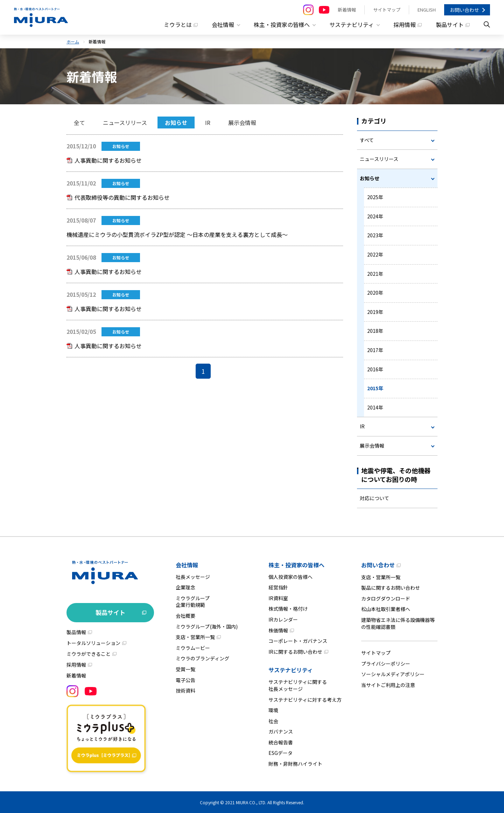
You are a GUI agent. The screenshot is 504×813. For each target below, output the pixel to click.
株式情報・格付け (288, 609)
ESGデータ (281, 753)
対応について (374, 498)
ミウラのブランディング (202, 658)
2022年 (375, 254)
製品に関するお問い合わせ (391, 587)
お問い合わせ (464, 10)
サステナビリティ (291, 670)
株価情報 (278, 630)
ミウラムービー (193, 647)
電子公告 (185, 680)
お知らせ (176, 122)
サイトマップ (387, 10)
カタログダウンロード (386, 598)
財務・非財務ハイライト (295, 763)
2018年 (375, 331)
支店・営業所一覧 (195, 637)
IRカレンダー (283, 619)
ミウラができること (89, 653)
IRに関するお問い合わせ (295, 651)
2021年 (375, 273)
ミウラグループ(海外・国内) (207, 626)
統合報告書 (281, 742)
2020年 (375, 293)
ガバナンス (281, 731)
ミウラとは (178, 24)
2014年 (375, 407)
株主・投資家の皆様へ (296, 565)
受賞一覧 (185, 669)
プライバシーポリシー (386, 663)
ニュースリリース (125, 122)
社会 (273, 721)
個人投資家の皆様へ (290, 576)
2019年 (375, 311)
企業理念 (185, 587)
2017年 (375, 350)
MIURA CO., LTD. (251, 802)
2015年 (375, 388)
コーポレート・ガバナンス (298, 640)
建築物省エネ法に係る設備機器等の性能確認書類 (398, 623)
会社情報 (187, 565)
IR (208, 122)
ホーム (73, 41)
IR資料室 (278, 598)
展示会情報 (242, 122)
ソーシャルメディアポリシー (393, 674)
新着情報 (347, 10)
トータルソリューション (93, 643)
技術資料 (185, 690)
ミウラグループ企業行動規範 (193, 601)
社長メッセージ (193, 576)
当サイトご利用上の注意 (388, 685)
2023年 (375, 235)
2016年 (375, 369)
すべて (367, 140)
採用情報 (405, 24)
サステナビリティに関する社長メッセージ (298, 685)
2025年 (375, 197)
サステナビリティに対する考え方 (305, 699)
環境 (273, 710)
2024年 (375, 216)
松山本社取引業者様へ (386, 609)
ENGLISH (427, 10)
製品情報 (76, 632)
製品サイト (450, 24)
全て (79, 122)
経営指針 (278, 587)
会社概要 (185, 615)
